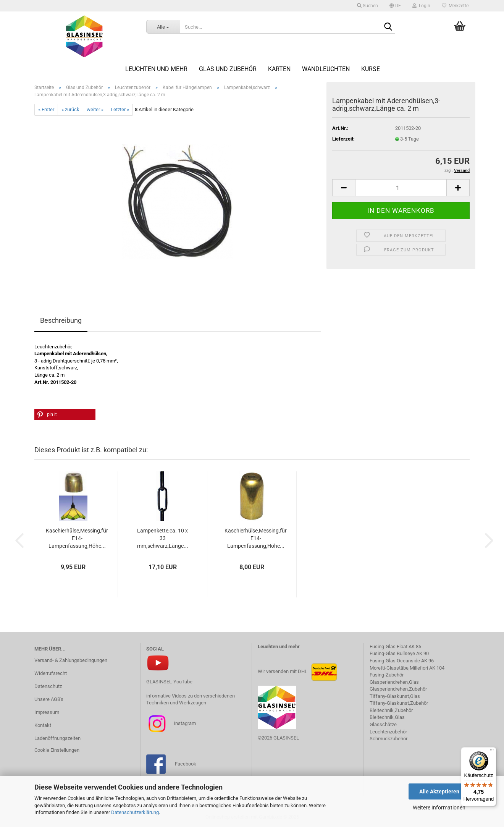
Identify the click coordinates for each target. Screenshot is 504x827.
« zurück (70, 109)
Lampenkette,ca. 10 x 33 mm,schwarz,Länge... (163, 538)
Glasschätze (383, 724)
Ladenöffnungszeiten (57, 738)
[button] (395, 6)
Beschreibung (61, 320)
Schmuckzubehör (388, 739)
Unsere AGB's (49, 699)
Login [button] (421, 6)
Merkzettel (456, 6)
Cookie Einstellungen (57, 750)
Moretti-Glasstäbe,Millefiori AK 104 (407, 668)
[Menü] (492, 752)
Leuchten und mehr (156, 69)
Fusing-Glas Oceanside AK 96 (402, 661)
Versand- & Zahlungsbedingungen (71, 660)
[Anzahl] (401, 188)
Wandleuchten (326, 69)
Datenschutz (48, 686)
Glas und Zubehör (228, 69)
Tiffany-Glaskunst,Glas (395, 696)
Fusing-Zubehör (387, 675)
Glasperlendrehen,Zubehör (398, 689)
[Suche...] (163, 27)
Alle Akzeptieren (439, 791)
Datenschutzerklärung (135, 812)
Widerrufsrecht (51, 673)
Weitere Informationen (439, 808)
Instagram (184, 723)
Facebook (186, 764)
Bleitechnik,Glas (387, 717)
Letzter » (120, 109)
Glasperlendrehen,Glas (394, 682)
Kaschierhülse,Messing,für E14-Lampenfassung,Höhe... (77, 538)
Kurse (371, 69)
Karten (279, 69)
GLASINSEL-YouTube (169, 682)
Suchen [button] (367, 6)
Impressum (47, 712)
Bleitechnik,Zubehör (391, 710)
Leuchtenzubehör (388, 732)
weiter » (95, 109)
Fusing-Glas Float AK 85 (395, 647)
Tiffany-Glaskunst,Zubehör (399, 703)
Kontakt (43, 725)
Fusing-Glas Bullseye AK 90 (399, 653)
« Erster (46, 109)
